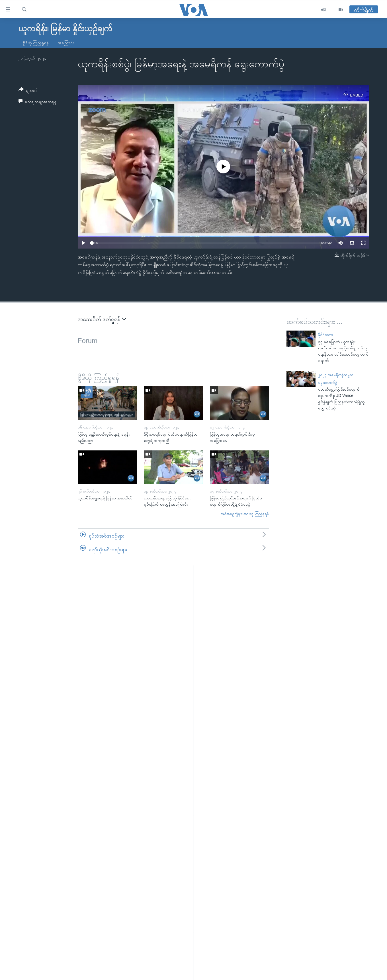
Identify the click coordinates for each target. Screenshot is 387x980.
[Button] (28, 91)
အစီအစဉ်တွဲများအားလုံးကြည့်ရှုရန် (245, 514)
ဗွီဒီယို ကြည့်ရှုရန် (36, 43)
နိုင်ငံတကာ (326, 335)
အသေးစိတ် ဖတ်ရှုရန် (102, 319)
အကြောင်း (66, 43)
